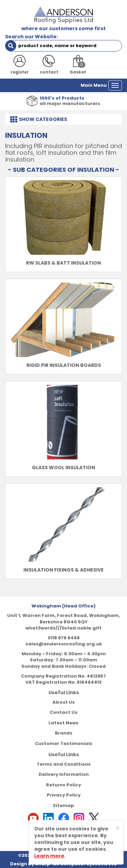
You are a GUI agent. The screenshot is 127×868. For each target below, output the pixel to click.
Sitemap (63, 805)
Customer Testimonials (64, 743)
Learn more (49, 856)
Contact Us (64, 712)
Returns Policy (63, 785)
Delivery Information (64, 774)
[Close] (118, 828)
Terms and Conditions (64, 764)
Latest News (63, 723)
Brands (64, 733)
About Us (64, 702)
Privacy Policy (64, 795)
